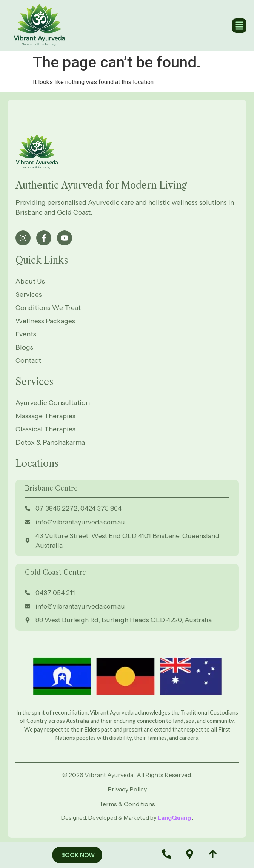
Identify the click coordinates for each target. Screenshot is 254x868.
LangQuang (175, 818)
